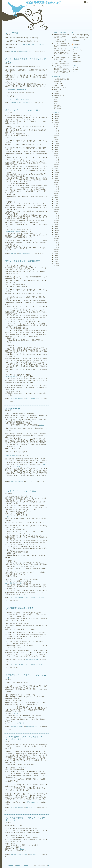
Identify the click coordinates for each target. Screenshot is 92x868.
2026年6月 (56, 116)
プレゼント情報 (58, 83)
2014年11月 (57, 257)
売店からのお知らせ (59, 96)
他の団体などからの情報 (60, 87)
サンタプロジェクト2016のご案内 (21, 491)
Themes (75, 59)
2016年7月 (56, 235)
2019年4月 (56, 166)
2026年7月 (56, 114)
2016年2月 (56, 245)
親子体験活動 (20, 727)
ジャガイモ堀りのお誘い (60, 61)
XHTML (75, 71)
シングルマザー (20, 723)
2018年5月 (56, 189)
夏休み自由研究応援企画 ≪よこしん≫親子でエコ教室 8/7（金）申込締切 (61, 36)
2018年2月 (56, 195)
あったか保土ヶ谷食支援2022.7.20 (20, 99)
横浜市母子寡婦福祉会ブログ (43, 3)
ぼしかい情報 (14, 399)
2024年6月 (56, 127)
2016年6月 (56, 237)
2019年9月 (56, 156)
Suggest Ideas (76, 55)
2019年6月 (56, 162)
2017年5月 (56, 214)
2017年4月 (56, 216)
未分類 (18, 103)
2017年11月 (57, 201)
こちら (29, 136)
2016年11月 (57, 226)
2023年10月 (57, 133)
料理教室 (57, 91)
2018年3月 (56, 193)
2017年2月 (56, 220)
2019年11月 (57, 152)
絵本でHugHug (57, 104)
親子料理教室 (57, 108)
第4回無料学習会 (13, 409)
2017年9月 (56, 206)
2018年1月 (56, 197)
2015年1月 (56, 253)
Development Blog (78, 50)
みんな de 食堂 (12, 33)
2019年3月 (56, 168)
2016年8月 (56, 233)
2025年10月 (57, 121)
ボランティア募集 (58, 85)
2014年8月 (56, 264)
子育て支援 (29, 481)
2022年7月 (56, 141)
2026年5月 (56, 118)
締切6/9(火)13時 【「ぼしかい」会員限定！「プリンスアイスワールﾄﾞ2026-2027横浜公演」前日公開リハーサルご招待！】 (62, 52)
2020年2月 (56, 145)
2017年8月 (56, 208)
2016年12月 (57, 224)
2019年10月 (57, 154)
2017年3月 (56, 218)
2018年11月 (57, 177)
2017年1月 (56, 222)
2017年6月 (56, 212)
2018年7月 (56, 185)
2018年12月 (57, 174)
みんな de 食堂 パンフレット (34, 44)
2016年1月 (56, 247)
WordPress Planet (77, 61)
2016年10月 (57, 228)
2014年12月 (57, 255)
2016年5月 (56, 239)
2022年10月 (57, 139)
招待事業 (56, 98)
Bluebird (18, 865)
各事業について (58, 89)
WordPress (76, 69)
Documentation (77, 52)
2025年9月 (56, 123)
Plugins (75, 54)
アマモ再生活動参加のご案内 (61, 63)
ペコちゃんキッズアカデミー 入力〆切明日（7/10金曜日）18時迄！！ (62, 45)
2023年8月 (56, 135)
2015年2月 (56, 251)
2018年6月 (56, 187)
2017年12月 (57, 199)
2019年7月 (56, 160)
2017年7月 (56, 210)
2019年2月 (56, 170)
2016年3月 (56, 243)
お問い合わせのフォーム (13, 231)
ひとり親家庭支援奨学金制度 (61, 79)
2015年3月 (56, 249)
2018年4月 (56, 191)
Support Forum (77, 57)
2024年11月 (57, 125)
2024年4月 (56, 131)
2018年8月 (56, 183)
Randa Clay (26, 865)
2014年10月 (57, 259)
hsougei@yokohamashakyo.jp (17, 89)
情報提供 (27, 51)
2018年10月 (57, 179)
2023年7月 (56, 137)
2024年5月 (56, 129)
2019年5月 (56, 164)
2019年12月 (57, 150)
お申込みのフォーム (12, 455)
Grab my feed (77, 44)
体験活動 (21, 253)
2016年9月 (56, 230)
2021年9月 (56, 143)
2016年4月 (56, 241)
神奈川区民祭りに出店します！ (19, 608)
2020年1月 (56, 148)
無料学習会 (57, 102)
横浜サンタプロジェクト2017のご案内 (23, 261)
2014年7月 (56, 266)
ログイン (75, 67)
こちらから (16, 714)
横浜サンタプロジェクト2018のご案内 (23, 110)
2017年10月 (57, 204)
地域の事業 (13, 51)
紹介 (86, 2)
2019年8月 (56, 158)
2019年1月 (56, 172)
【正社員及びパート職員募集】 (62, 69)
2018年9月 (56, 181)
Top (49, 865)
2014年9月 (56, 262)
